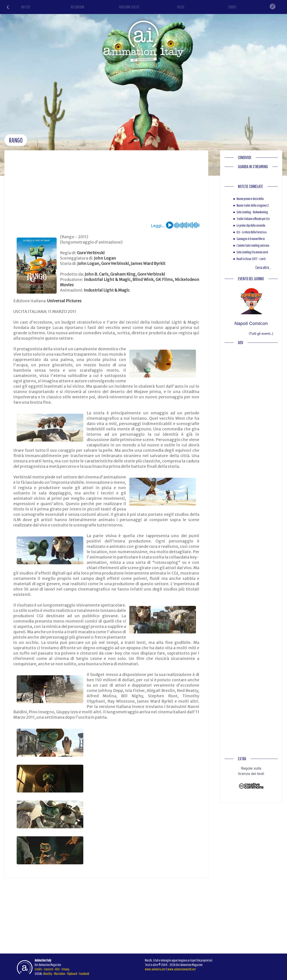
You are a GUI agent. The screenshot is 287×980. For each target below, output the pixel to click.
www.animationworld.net (182, 969)
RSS (58, 969)
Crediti (38, 969)
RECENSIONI (78, 7)
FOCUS (181, 7)
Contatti (49, 969)
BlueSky (48, 974)
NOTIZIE (26, 7)
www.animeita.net (155, 969)
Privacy (66, 969)
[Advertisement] (106, 188)
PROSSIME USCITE (129, 7)
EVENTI (232, 7)
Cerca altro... (263, 267)
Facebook (84, 974)
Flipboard (72, 974)
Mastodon (60, 974)
